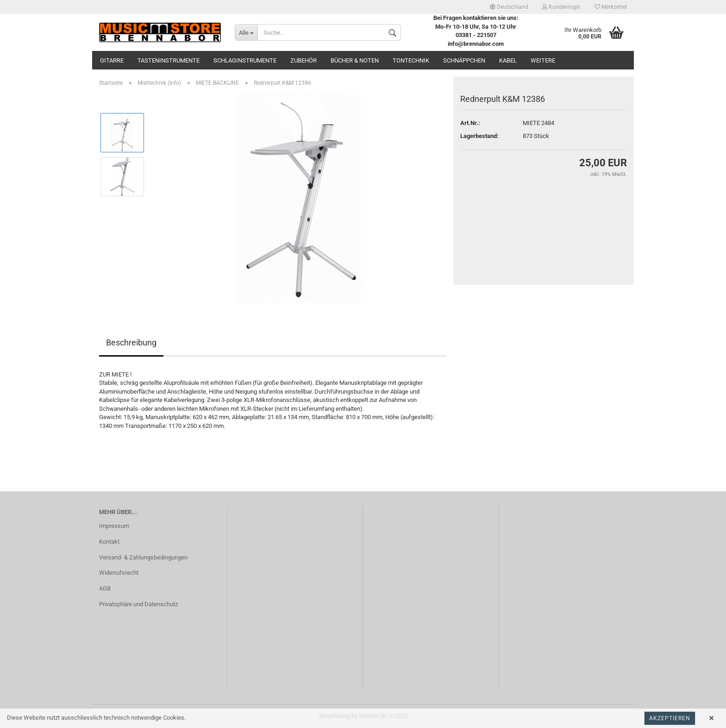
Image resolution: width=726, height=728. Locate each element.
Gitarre (112, 60)
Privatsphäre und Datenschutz (138, 604)
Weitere (543, 60)
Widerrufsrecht (119, 573)
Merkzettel (611, 7)
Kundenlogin (561, 7)
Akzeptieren (670, 718)
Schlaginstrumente (245, 60)
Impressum (114, 526)
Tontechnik (411, 60)
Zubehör (304, 60)
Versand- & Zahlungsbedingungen (143, 557)
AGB (105, 588)
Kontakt (109, 542)
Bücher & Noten (355, 60)
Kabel (508, 60)
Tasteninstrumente (169, 60)
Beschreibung (131, 342)
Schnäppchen (464, 60)
